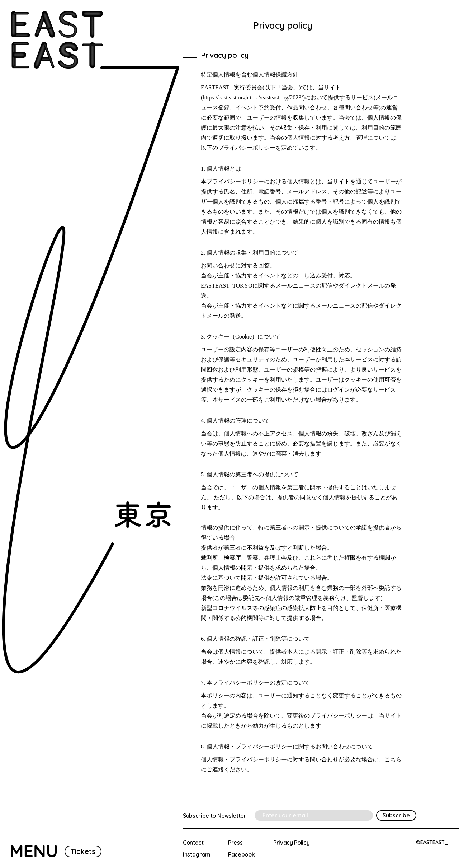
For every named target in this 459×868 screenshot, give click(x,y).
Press (235, 843)
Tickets (83, 851)
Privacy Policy (292, 843)
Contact (193, 843)
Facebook (241, 854)
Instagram (197, 854)
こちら (393, 759)
